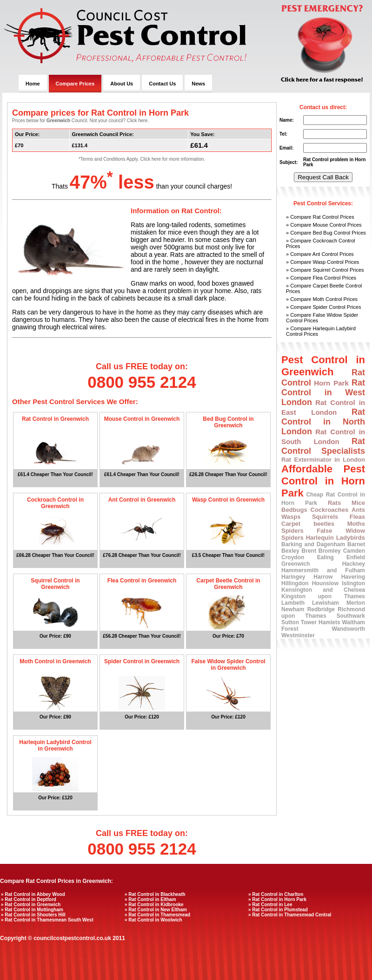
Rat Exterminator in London (323, 460)
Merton (356, 603)
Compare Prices (75, 84)
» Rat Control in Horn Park (277, 899)
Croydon (293, 557)
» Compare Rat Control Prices (320, 217)
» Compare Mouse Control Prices (324, 225)
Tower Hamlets (321, 622)
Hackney (354, 564)
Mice (358, 503)
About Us (122, 84)
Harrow (323, 577)
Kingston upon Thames (323, 596)
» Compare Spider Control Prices (323, 307)
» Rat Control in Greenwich (31, 905)
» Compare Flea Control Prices (321, 278)
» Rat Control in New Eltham (156, 910)
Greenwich (296, 564)
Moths (356, 524)
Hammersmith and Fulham (323, 570)
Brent (309, 551)
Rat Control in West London (323, 392)
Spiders (292, 531)
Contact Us (162, 84)
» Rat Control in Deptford (29, 899)
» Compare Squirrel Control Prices (325, 270)
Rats (334, 503)
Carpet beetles (308, 524)
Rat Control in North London (323, 422)
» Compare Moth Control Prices (322, 299)
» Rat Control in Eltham (150, 899)
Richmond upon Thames (323, 613)
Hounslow (325, 583)
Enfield (356, 557)
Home (33, 84)
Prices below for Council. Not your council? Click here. (80, 121)
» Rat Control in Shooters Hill (33, 915)
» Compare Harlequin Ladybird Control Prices (321, 331)
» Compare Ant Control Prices (320, 254)
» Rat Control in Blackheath (155, 894)
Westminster (298, 635)
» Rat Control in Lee (270, 905)
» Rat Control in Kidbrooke (154, 905)
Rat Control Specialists (323, 446)
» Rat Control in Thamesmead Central (290, 915)
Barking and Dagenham (313, 544)
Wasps (291, 517)
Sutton (290, 622)
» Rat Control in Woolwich (153, 920)
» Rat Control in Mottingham (32, 910)
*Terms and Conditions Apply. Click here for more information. (142, 159)
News (198, 84)
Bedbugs (294, 510)
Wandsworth (348, 629)
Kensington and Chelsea (323, 590)
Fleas (357, 517)
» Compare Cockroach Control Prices (321, 243)
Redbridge (321, 609)
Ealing (325, 557)
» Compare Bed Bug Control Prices (326, 233)
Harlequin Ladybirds (335, 538)
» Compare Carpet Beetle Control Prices (324, 288)
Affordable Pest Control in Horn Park (323, 481)
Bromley (330, 551)
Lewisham (325, 603)
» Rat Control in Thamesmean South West (47, 920)
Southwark (351, 616)
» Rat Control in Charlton (276, 894)
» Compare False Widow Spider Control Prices (322, 318)
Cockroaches (330, 510)
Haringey (293, 577)
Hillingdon (295, 583)
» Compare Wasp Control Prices (322, 262)
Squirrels (325, 517)
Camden (354, 551)
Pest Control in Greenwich (323, 366)
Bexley (290, 551)
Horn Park (331, 383)
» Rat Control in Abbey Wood (33, 894)
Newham (293, 609)
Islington (353, 583)
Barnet (356, 544)
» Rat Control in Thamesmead (157, 915)
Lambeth (293, 603)
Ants (358, 510)
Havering (353, 577)
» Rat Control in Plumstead (278, 910)
